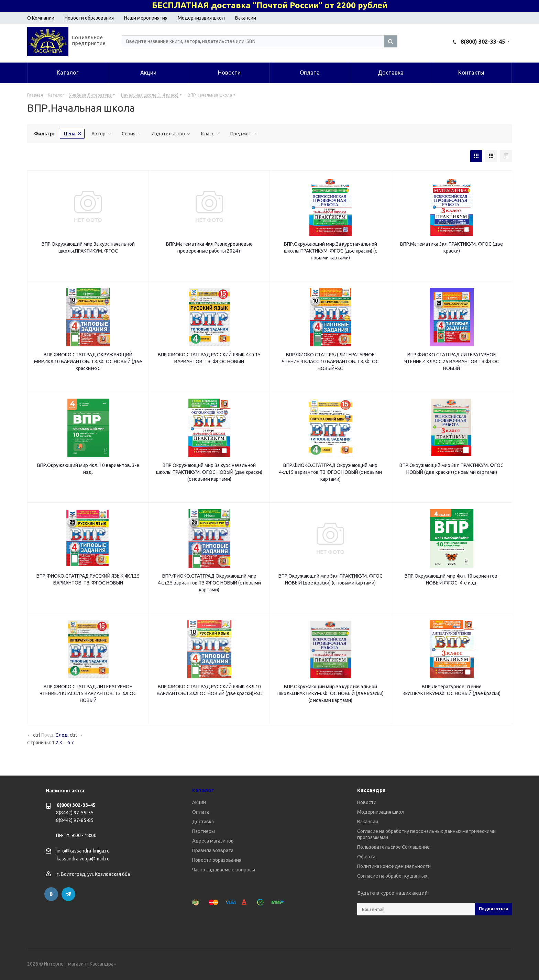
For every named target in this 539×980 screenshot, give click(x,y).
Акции (199, 802)
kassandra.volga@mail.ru (83, 859)
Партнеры (203, 831)
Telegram (68, 894)
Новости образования (89, 18)
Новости (367, 802)
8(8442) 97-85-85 (75, 820)
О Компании (41, 18)
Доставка (203, 822)
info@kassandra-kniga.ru (83, 851)
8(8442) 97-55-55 (75, 813)
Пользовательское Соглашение (393, 847)
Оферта (366, 857)
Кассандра (371, 790)
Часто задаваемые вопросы (224, 870)
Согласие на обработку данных (392, 876)
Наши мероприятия (146, 18)
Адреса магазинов (213, 841)
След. (62, 735)
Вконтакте (51, 894)
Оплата (201, 812)
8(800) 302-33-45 (483, 42)
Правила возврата (213, 850)
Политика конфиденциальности (394, 866)
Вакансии (246, 18)
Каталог (203, 790)
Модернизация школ (201, 18)
